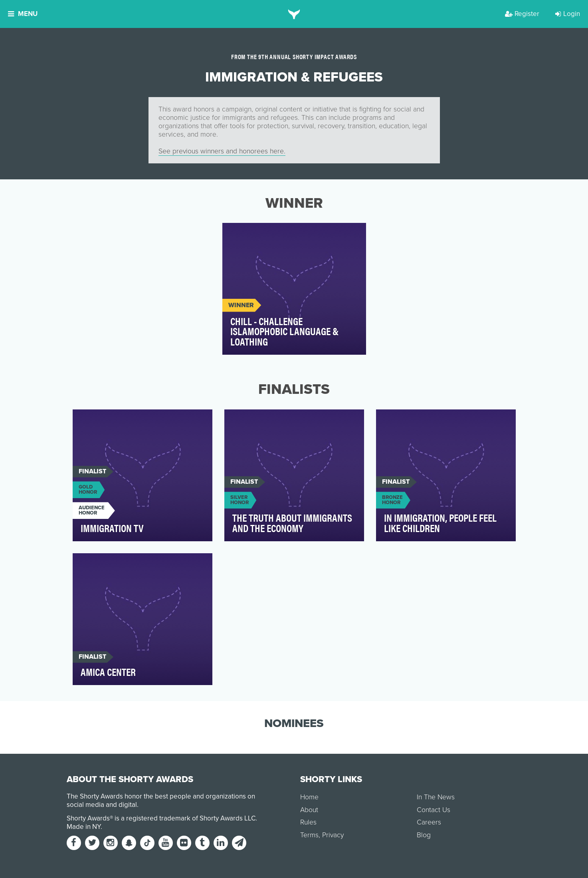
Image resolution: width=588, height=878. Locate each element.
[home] (294, 14)
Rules (308, 822)
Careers (429, 822)
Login (568, 14)
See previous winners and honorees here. (222, 151)
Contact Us (434, 810)
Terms (309, 835)
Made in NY (84, 827)
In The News (436, 797)
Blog (424, 835)
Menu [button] (23, 14)
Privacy (333, 835)
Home (309, 797)
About (309, 810)
